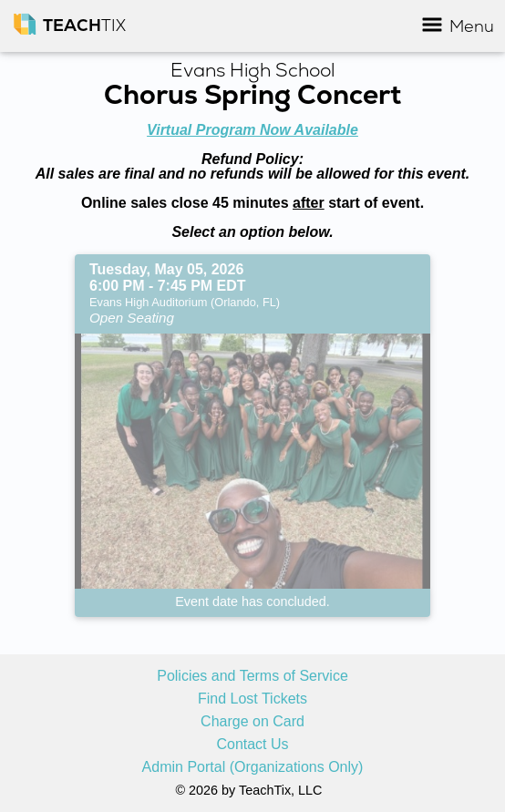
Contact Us (252, 745)
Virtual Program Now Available (252, 130)
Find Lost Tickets (252, 699)
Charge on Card (252, 722)
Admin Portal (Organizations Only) (253, 767)
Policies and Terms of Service (252, 676)
